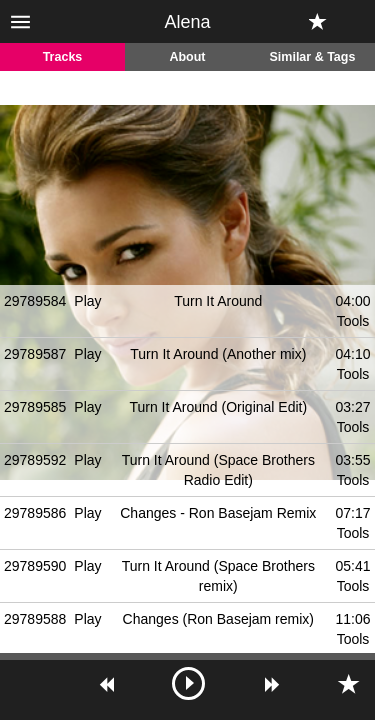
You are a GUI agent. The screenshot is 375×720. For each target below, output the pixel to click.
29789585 (35, 407)
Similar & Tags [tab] (313, 57)
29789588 (35, 619)
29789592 (35, 460)
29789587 (35, 354)
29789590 (35, 566)
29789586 (35, 513)
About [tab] (187, 57)
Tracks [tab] (63, 57)
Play (87, 301)
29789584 (35, 301)
